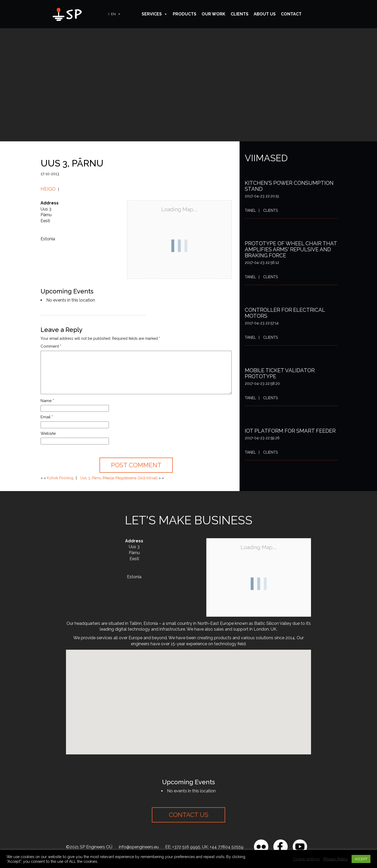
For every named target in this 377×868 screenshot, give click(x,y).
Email (47, 417)
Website (48, 433)
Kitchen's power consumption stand (289, 186)
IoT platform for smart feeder (290, 431)
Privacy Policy (336, 859)
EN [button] (116, 14)
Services (155, 14)
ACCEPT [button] (361, 859)
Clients (240, 14)
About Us (265, 14)
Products (185, 14)
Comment (51, 346)
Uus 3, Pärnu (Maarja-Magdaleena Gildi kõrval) (119, 478)
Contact (291, 14)
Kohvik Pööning (60, 478)
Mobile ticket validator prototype (280, 373)
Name (47, 401)
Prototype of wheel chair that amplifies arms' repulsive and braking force (291, 249)
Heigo (48, 189)
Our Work (214, 14)
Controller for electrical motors (285, 313)
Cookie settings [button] (306, 859)
